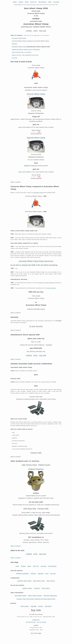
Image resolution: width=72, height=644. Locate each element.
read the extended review (36, 309)
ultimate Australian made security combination (26, 49)
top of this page (36, 633)
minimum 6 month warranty (46, 283)
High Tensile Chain (29, 465)
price (50, 2)
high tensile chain (39, 581)
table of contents (16, 182)
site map (56, 2)
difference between (23, 574)
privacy (41, 606)
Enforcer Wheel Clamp (36, 94)
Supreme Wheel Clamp (36, 138)
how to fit (33, 2)
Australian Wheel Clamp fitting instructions (36, 261)
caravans (37, 588)
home (15, 2)
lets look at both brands (19, 38)
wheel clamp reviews (35, 596)
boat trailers (46, 588)
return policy (25, 606)
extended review (38, 193)
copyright (34, 606)
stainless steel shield (24, 581)
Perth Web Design (31, 622)
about (27, 2)
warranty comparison (50, 596)
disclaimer (48, 606)
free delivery (42, 2)
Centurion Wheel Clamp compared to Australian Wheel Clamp (30, 41)
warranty (15, 44)
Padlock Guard (44, 465)
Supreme (49, 345)
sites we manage (42, 622)
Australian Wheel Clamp (31, 47)
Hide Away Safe (30, 509)
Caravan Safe (36, 453)
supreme (41, 574)
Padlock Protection (31, 166)
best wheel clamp (21, 596)
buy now (43, 31)
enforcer (33, 574)
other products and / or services (22, 52)
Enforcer (42, 345)
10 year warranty (36, 326)
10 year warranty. (51, 288)
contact (21, 2)
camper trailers (27, 588)
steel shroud (51, 581)
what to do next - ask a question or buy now (25, 55)
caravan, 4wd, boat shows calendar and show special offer (36, 599)
